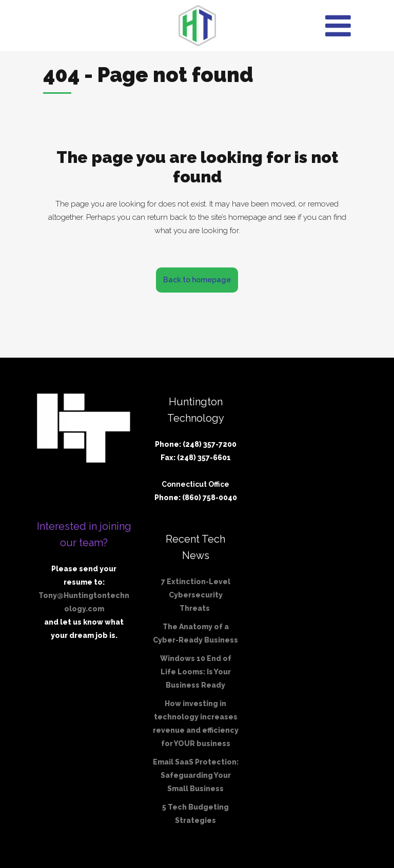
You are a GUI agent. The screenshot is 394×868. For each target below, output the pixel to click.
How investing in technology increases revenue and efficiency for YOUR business (196, 724)
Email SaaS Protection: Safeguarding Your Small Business (196, 775)
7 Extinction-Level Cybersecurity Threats (196, 595)
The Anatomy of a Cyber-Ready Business (195, 633)
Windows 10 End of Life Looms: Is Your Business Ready (196, 672)
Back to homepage (197, 280)
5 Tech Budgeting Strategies (195, 814)
